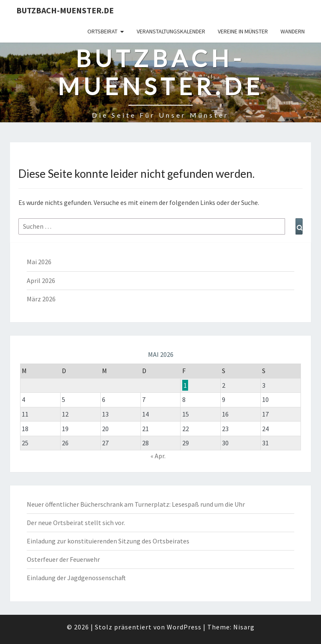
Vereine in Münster (243, 31)
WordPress (184, 627)
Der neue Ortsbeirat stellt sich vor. (76, 523)
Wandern (293, 31)
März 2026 (41, 299)
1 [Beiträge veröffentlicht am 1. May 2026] (185, 385)
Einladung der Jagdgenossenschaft (76, 578)
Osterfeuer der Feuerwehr (63, 559)
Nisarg (244, 627)
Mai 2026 (39, 262)
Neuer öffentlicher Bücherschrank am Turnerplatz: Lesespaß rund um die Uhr (136, 504)
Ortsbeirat (102, 31)
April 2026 (41, 280)
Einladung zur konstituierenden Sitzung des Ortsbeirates (108, 541)
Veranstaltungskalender (171, 31)
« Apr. (158, 456)
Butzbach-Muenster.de (65, 10)
